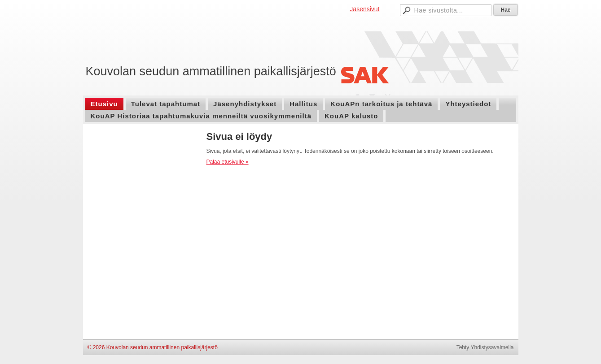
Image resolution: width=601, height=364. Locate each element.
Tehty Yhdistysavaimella (485, 347)
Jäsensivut (364, 9)
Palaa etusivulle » (228, 162)
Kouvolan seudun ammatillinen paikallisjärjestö (211, 71)
